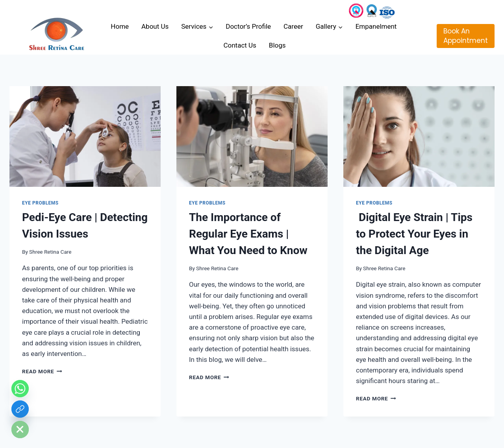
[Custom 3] (372, 11)
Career (293, 26)
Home (120, 26)
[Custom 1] (387, 11)
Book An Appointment (466, 36)
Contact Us (240, 45)
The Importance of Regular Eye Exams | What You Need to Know (248, 234)
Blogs (277, 45)
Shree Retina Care (50, 252)
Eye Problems (40, 203)
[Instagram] (356, 11)
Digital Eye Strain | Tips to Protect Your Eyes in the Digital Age (414, 234)
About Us (155, 26)
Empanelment (377, 26)
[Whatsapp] (20, 389)
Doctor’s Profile (248, 26)
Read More (42, 371)
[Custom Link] (20, 409)
